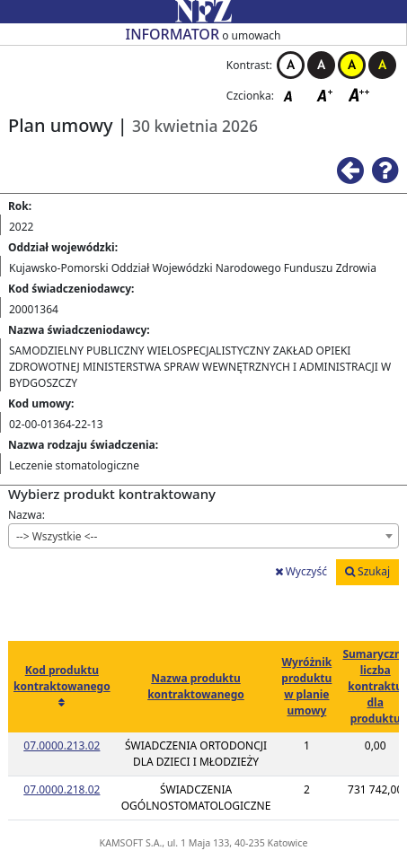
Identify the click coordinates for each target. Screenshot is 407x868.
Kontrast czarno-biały (321, 65)
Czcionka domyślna (293, 95)
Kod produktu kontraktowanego (62, 678)
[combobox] (203, 536)
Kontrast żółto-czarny (352, 65)
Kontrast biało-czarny (291, 65)
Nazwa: (27, 515)
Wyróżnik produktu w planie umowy (306, 686)
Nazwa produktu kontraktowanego (196, 686)
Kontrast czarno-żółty (382, 65)
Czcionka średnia (326, 95)
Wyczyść (301, 571)
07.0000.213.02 (62, 745)
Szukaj (367, 571)
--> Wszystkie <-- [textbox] (57, 536)
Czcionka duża (359, 95)
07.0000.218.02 (62, 789)
